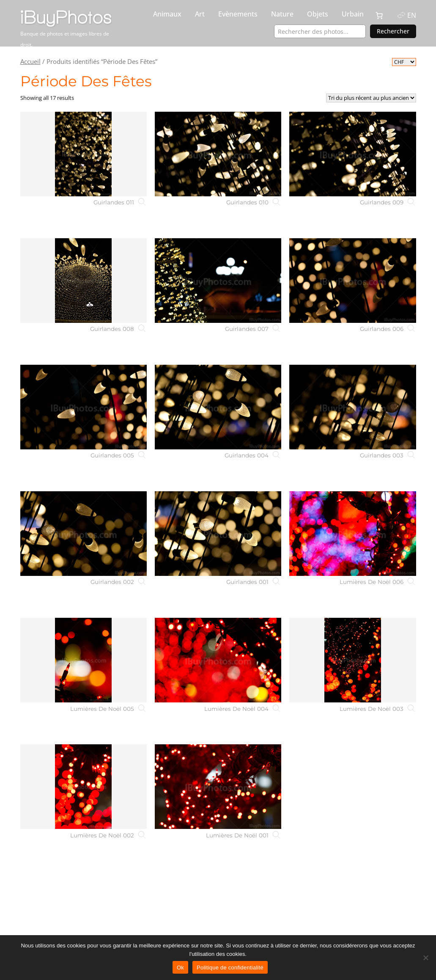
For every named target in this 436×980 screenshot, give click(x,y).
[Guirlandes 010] (218, 154)
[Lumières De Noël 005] (84, 660)
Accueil (30, 61)
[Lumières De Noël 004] (218, 660)
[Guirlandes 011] (84, 154)
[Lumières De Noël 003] (352, 660)
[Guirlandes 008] (84, 281)
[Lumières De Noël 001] (218, 787)
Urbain (353, 14)
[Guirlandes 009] (352, 154)
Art (200, 14)
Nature (282, 14)
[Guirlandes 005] (84, 407)
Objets (318, 14)
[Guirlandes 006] (352, 281)
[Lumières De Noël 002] (84, 787)
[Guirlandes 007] (218, 281)
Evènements (238, 14)
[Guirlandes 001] (218, 534)
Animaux (167, 14)
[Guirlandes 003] (352, 407)
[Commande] (371, 98)
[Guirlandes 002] (84, 534)
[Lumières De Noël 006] (352, 534)
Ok (180, 968)
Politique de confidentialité (230, 968)
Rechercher (393, 31)
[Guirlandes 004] (218, 407)
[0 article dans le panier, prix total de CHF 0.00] (379, 16)
